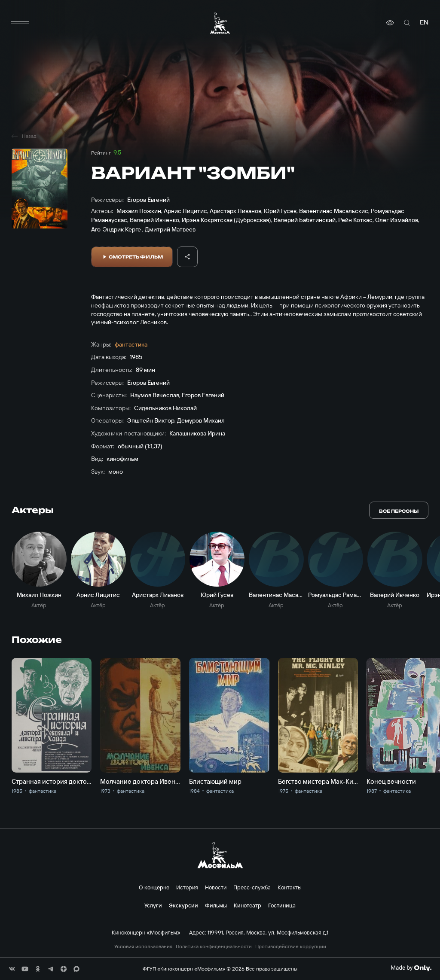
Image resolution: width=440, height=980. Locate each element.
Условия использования (143, 947)
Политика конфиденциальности (214, 947)
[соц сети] (12, 969)
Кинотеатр (247, 905)
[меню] (20, 23)
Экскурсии (183, 905)
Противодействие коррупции (291, 947)
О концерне (154, 887)
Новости (216, 887)
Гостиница (282, 905)
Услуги (153, 905)
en (424, 23)
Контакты (290, 887)
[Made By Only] (411, 968)
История (187, 887)
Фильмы (216, 905)
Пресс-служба (252, 887)
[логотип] (220, 23)
